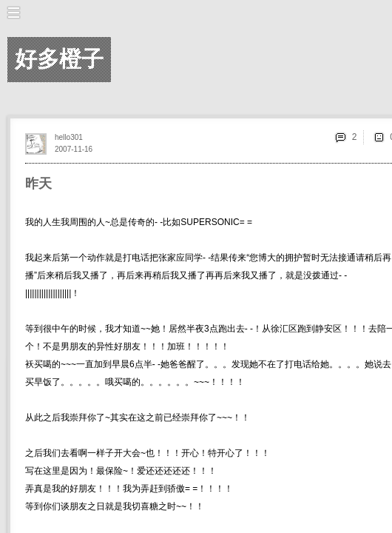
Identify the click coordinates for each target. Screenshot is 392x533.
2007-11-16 (74, 149)
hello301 (69, 137)
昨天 (38, 184)
